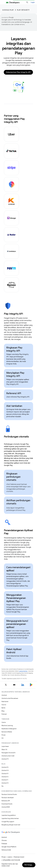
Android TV (5, 759)
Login (33, 2)
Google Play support (8, 822)
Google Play (8, 10)
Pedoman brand (19, 857)
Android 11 (5, 780)
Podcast (4, 714)
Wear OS (4, 749)
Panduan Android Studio (9, 794)
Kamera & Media (7, 732)
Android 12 (5, 777)
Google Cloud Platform (9, 847)
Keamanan (5, 701)
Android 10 (5, 783)
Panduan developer (8, 798)
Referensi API (14, 393)
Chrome (4, 840)
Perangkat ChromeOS (8, 753)
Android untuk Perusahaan (10, 698)
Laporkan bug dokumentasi (10, 818)
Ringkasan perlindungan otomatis (13, 477)
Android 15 (5, 767)
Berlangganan (30, 865)
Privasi (4, 735)
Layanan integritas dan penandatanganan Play (19, 46)
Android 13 (5, 774)
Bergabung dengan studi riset (11, 825)
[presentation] (18, 314)
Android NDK (6, 807)
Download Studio (7, 804)
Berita (3, 708)
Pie (2, 786)
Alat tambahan (14, 406)
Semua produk (6, 850)
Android (4, 695)
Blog (3, 711)
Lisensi (10, 857)
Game (4, 722)
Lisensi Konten (23, 671)
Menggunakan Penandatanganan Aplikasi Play (16, 598)
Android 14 (5, 770)
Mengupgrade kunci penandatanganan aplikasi (17, 624)
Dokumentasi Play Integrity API (18, 72)
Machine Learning (7, 725)
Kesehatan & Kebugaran (9, 729)
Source (4, 705)
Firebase (4, 844)
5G (3, 738)
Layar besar (5, 746)
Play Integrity (23, 10)
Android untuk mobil (8, 756)
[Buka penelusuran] (27, 2)
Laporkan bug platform (9, 815)
